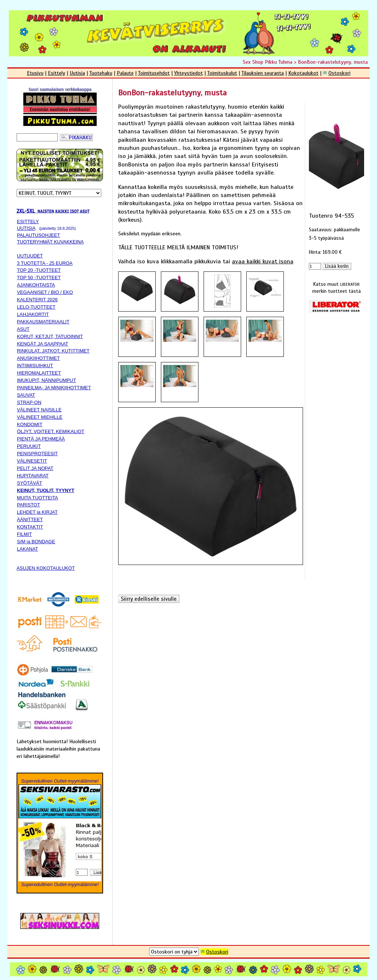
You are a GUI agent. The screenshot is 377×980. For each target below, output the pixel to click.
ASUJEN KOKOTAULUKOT (46, 568)
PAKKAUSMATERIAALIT (43, 322)
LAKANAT (27, 549)
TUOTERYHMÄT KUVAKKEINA (50, 242)
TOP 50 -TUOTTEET (39, 278)
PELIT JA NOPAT (35, 468)
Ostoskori (339, 73)
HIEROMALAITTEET (39, 373)
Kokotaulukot (303, 73)
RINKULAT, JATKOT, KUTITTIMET (53, 351)
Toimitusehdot (154, 73)
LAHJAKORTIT (33, 314)
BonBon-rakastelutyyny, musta (333, 62)
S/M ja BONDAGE (36, 542)
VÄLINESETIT (32, 461)
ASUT (23, 329)
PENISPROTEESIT (37, 454)
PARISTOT (29, 505)
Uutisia (77, 73)
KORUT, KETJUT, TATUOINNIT (50, 336)
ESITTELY (28, 222)
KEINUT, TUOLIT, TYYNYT (46, 490)
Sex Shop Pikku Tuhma (267, 62)
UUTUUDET (30, 256)
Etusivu (35, 73)
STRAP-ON (29, 402)
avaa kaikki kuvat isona (263, 261)
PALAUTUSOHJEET (38, 235)
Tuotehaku (101, 73)
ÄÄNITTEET (30, 519)
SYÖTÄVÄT (29, 483)
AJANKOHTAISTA (36, 285)
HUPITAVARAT (33, 476)
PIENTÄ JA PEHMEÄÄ (41, 439)
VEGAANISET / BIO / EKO (45, 292)
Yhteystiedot (188, 73)
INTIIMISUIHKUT (35, 366)
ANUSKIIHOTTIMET (38, 358)
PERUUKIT (29, 446)
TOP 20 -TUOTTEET (39, 270)
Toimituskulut (222, 73)
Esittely (57, 73)
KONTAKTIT (30, 527)
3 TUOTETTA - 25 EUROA (45, 263)
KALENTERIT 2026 (37, 300)
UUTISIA (26, 228)
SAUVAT (26, 395)
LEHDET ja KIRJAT (37, 512)
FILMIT (24, 534)
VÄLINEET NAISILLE (39, 410)
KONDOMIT (30, 424)
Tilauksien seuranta (263, 73)
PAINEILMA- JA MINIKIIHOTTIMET (54, 388)
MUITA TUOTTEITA (38, 498)
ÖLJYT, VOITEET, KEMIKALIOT (51, 431)
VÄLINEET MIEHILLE (40, 417)
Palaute (125, 73)
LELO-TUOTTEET (36, 307)
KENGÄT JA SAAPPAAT (43, 344)
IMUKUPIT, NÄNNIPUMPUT (47, 380)
